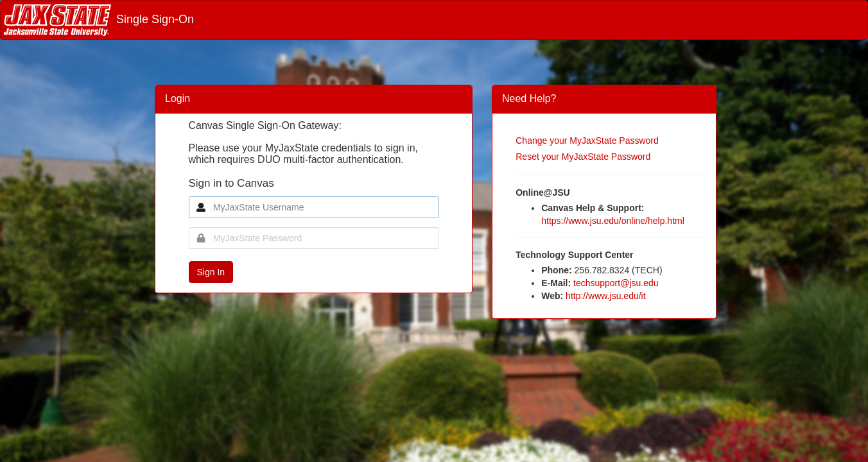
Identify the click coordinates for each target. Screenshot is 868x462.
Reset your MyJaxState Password (583, 157)
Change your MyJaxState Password (587, 141)
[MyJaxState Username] (314, 207)
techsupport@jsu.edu (616, 283)
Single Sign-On (99, 19)
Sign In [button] (211, 272)
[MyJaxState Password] (314, 238)
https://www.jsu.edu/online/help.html (613, 221)
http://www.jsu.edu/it (606, 296)
